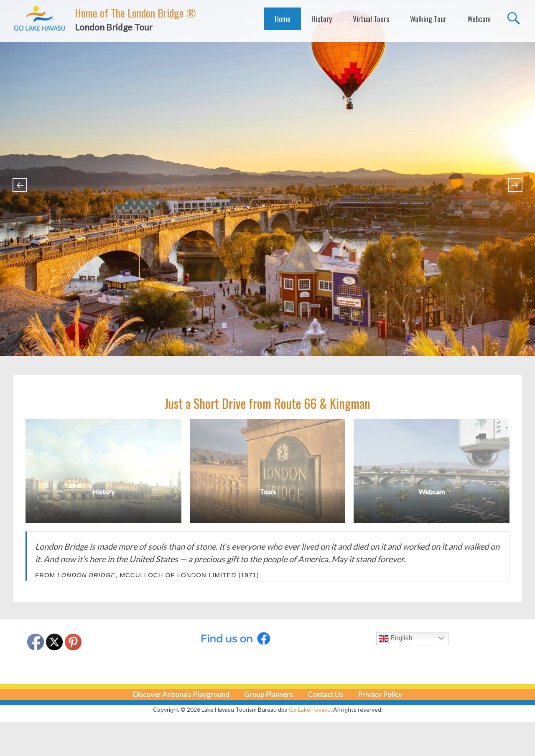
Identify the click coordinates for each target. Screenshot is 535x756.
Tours (268, 491)
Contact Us (325, 694)
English (396, 639)
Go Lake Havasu (310, 709)
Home (283, 19)
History (322, 19)
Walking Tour (428, 19)
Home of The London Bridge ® (135, 13)
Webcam (479, 19)
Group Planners (269, 694)
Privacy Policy (380, 694)
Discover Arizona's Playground (181, 694)
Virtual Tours (371, 19)
